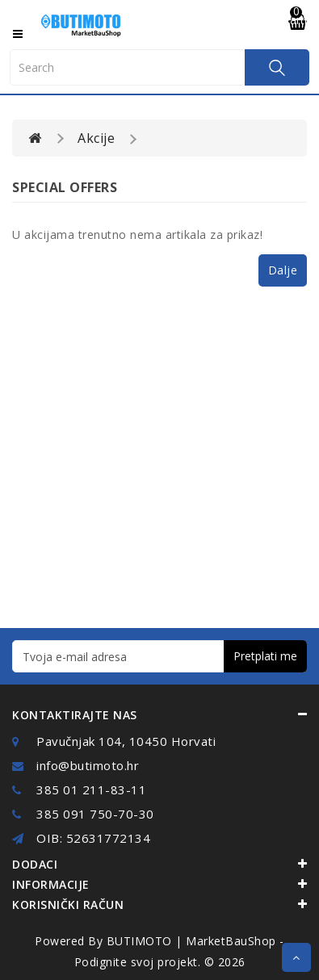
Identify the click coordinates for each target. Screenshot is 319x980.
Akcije (96, 138)
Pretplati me (265, 656)
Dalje (283, 270)
